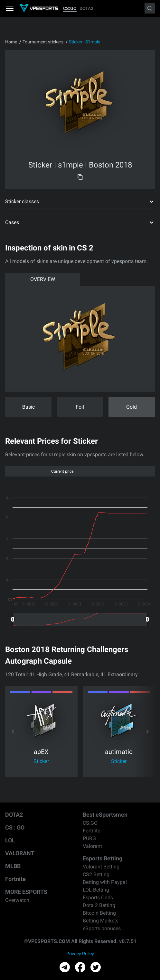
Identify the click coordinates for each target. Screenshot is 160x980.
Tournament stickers (43, 42)
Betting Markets (101, 921)
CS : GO (15, 827)
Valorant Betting (101, 867)
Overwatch (17, 900)
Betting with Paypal (105, 882)
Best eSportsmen (105, 815)
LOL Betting (96, 890)
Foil (80, 407)
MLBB (13, 866)
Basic (28, 407)
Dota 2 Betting (99, 905)
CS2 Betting (96, 874)
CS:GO (70, 8)
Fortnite (15, 879)
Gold (132, 407)
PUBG (89, 838)
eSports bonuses (102, 928)
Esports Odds (98, 898)
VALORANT (20, 853)
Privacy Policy (80, 954)
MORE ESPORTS (26, 892)
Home (11, 42)
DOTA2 (86, 8)
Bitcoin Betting (99, 913)
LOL (10, 840)
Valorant (92, 846)
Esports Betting (103, 858)
